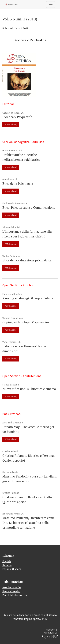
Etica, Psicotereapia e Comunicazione (29, 207)
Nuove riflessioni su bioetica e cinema (29, 389)
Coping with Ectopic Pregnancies (26, 322)
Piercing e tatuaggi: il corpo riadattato (29, 298)
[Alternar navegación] (51, 5)
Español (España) (12, 569)
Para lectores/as (12, 587)
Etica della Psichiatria (18, 183)
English (7, 561)
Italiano (7, 565)
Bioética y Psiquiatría (17, 117)
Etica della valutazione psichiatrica (27, 260)
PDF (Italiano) (11, 125)
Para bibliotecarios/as (15, 595)
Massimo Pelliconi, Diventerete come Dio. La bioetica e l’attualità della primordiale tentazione (28, 523)
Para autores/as (11, 591)
